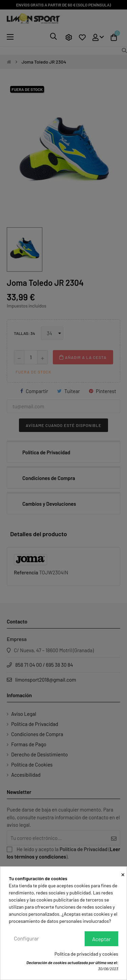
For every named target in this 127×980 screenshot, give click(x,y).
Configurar (26, 938)
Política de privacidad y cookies (86, 954)
